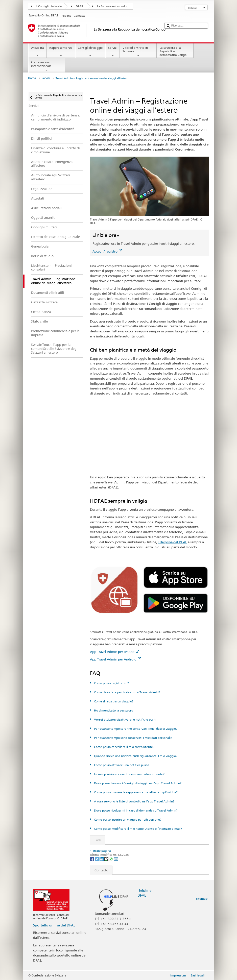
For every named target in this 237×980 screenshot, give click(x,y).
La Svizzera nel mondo (112, 6)
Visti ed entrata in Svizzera (138, 52)
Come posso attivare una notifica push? (121, 765)
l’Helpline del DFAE (172, 542)
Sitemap (202, 899)
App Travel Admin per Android (115, 659)
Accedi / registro (107, 251)
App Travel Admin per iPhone (114, 652)
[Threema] (107, 859)
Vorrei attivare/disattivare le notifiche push (124, 719)
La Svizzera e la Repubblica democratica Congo (175, 52)
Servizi (113, 52)
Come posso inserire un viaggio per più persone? (127, 819)
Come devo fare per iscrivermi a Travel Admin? (127, 692)
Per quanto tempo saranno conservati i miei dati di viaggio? (135, 729)
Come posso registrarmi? (111, 683)
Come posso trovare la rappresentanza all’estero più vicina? (135, 792)
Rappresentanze (61, 52)
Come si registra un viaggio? (113, 701)
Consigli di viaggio (90, 52)
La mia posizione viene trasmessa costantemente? (129, 774)
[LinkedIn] (102, 859)
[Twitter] (97, 859)
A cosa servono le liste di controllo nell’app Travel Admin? (134, 801)
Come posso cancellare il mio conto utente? (124, 747)
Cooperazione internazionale (47, 66)
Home (32, 78)
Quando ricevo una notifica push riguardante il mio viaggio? (135, 756)
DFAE (79, 6)
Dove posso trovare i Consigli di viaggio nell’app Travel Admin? (137, 783)
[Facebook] (92, 859)
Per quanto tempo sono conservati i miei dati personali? (133, 738)
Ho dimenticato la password (113, 710)
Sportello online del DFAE (54, 925)
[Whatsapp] (112, 859)
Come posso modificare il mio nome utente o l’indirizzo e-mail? (138, 829)
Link (96, 840)
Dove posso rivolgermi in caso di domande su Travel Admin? (135, 810)
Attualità (37, 52)
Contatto (99, 870)
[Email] (116, 859)
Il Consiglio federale (49, 6)
